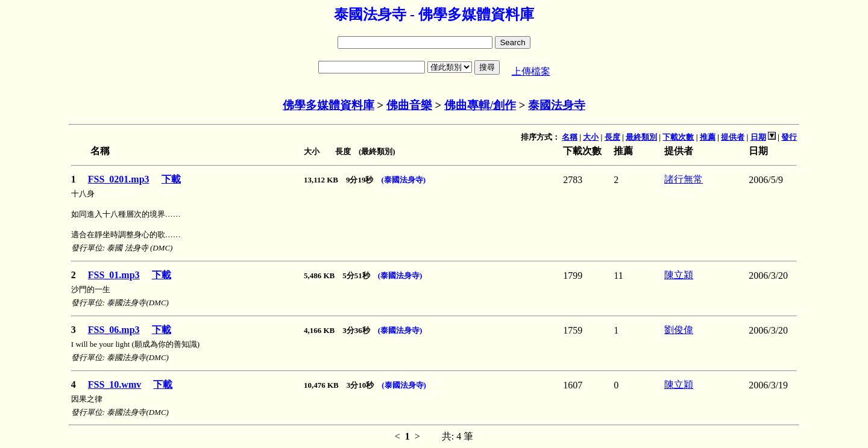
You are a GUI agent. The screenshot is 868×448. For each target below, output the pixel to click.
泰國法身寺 (557, 105)
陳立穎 (679, 384)
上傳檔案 (531, 71)
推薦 (708, 137)
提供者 (733, 137)
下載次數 (678, 137)
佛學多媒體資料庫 (329, 105)
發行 (789, 137)
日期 (758, 137)
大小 (591, 137)
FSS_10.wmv (115, 384)
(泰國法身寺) (403, 180)
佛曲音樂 (409, 105)
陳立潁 (679, 275)
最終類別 (641, 137)
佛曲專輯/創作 (480, 105)
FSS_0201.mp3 (119, 179)
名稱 (570, 137)
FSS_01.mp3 (114, 275)
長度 (612, 137)
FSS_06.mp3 (114, 330)
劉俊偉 (679, 330)
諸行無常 (684, 179)
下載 (171, 179)
